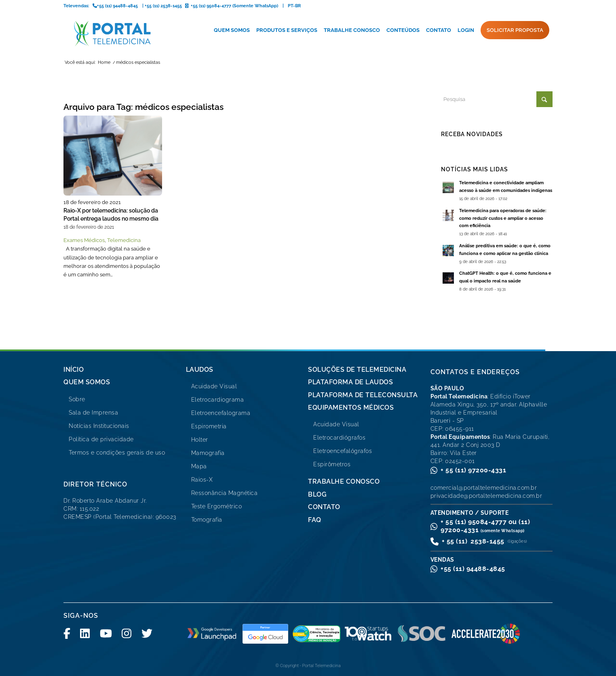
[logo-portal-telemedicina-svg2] (113, 34)
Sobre (77, 399)
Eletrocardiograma (218, 400)
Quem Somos (87, 382)
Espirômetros (332, 464)
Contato (324, 507)
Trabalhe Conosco (344, 481)
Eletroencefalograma (221, 413)
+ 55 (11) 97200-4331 (473, 470)
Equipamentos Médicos (351, 407)
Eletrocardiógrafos (339, 438)
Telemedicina (124, 240)
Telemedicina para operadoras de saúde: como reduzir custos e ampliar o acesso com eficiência (503, 218)
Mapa (199, 466)
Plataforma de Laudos (350, 382)
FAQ (315, 520)
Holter (200, 440)
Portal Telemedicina (322, 666)
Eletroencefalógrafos (343, 451)
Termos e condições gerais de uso (117, 453)
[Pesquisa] (497, 99)
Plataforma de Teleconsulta (363, 395)
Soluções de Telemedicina (357, 370)
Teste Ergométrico (217, 506)
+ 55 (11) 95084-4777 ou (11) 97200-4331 (485, 526)
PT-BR (294, 6)
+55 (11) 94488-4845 (473, 569)
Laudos (200, 370)
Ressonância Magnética (225, 493)
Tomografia (207, 520)
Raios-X (202, 480)
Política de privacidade (101, 439)
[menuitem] (232, 30)
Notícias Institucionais (99, 426)
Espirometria (209, 426)
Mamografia (208, 453)
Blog (317, 494)
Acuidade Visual (214, 386)
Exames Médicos (84, 240)
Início (74, 370)
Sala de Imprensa (93, 413)
